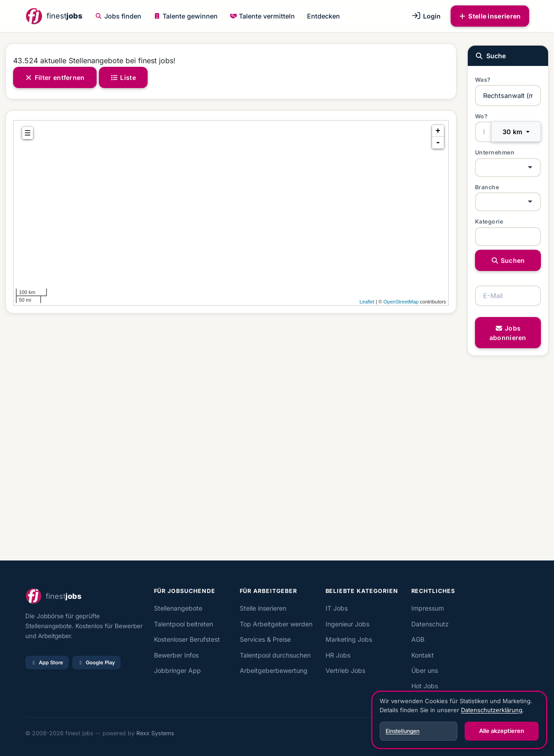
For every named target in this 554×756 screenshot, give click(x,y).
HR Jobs (338, 655)
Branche (487, 187)
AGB (418, 639)
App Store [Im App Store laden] (47, 663)
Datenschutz (430, 624)
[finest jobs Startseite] (54, 16)
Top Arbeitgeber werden (276, 624)
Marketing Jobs (349, 639)
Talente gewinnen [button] (186, 16)
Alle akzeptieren (502, 731)
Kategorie (489, 222)
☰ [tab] (28, 133)
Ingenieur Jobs (347, 624)
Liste (123, 77)
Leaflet (367, 302)
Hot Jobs (425, 686)
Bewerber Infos (176, 655)
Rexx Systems (155, 733)
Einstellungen (403, 731)
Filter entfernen (55, 77)
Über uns (425, 670)
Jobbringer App (177, 670)
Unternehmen (495, 152)
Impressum (428, 608)
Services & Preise (265, 639)
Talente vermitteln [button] (262, 16)
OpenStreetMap (401, 302)
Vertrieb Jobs (345, 670)
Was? (483, 80)
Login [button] (426, 16)
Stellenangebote (178, 608)
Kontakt (423, 655)
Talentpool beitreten (184, 624)
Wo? (482, 116)
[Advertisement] (231, 437)
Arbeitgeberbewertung (274, 670)
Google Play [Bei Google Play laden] (96, 663)
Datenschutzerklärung (492, 710)
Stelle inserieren (490, 16)
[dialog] (459, 720)
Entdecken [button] (324, 16)
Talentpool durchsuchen (275, 655)
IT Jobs (337, 608)
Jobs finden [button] (118, 16)
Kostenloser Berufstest (187, 639)
